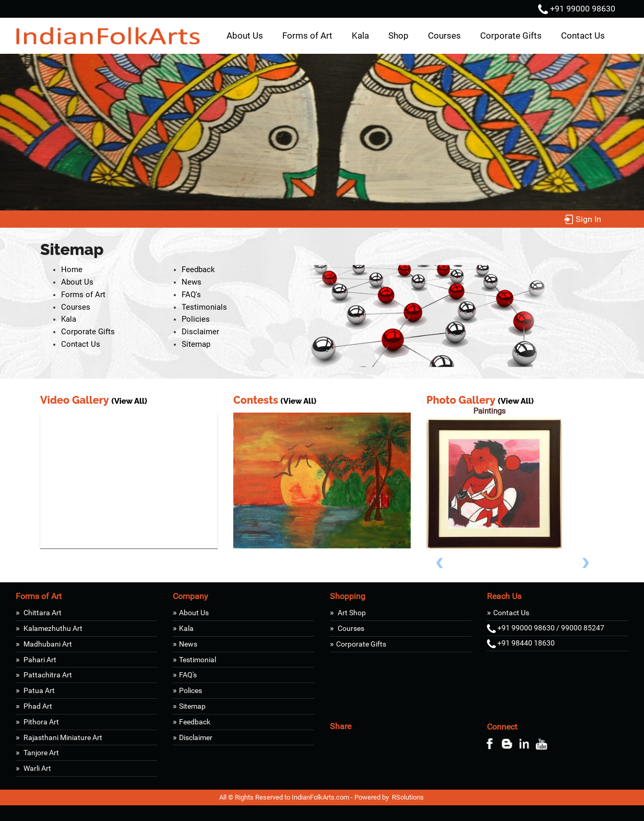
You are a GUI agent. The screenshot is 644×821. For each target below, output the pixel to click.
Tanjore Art (40, 753)
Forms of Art (307, 36)
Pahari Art (39, 660)
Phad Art (37, 706)
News (192, 282)
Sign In (583, 219)
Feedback (198, 269)
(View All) (129, 401)
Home (72, 269)
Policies (196, 319)
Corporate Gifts (511, 36)
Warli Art (37, 768)
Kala (360, 36)
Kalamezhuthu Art (52, 628)
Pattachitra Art (47, 675)
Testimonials (204, 307)
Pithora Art (40, 722)
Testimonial (198, 660)
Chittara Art (42, 613)
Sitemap (196, 344)
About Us (245, 36)
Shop (398, 36)
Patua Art (38, 690)
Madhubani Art (47, 644)
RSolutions (408, 797)
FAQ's (191, 295)
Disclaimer (200, 332)
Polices (190, 690)
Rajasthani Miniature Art (62, 737)
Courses (444, 36)
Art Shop (351, 613)
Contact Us (583, 36)
